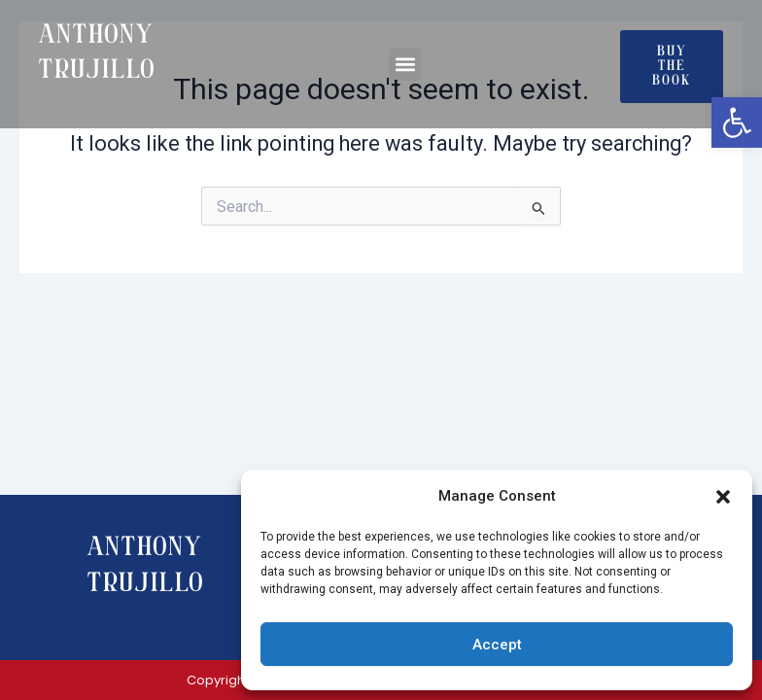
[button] (723, 497)
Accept (497, 645)
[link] (737, 122)
